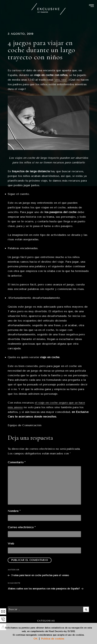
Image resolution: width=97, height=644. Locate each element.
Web (11, 544)
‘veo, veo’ (61, 80)
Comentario (17, 462)
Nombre (14, 511)
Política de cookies (53, 639)
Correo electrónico (22, 527)
